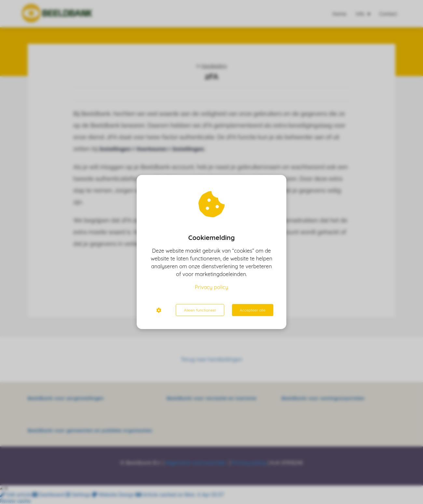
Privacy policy (212, 287)
